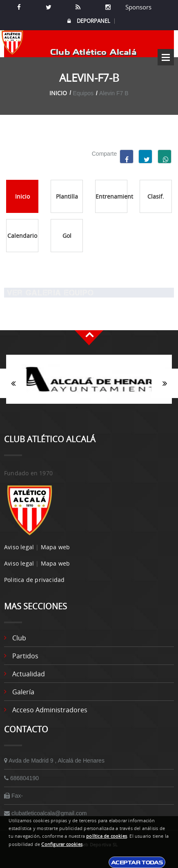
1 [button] (77, 408)
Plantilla (67, 196)
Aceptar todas (137, 862)
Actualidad (29, 674)
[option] (89, 383)
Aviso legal (19, 547)
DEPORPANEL (89, 21)
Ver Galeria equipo (49, 293)
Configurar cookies (62, 844)
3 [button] (101, 408)
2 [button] (89, 408)
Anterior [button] (13, 383)
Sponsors (138, 7)
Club (19, 638)
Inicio (58, 93)
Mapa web (56, 547)
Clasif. (156, 196)
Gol (67, 236)
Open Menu (166, 57)
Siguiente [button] (165, 383)
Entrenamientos (111, 196)
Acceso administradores (50, 710)
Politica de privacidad (34, 580)
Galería (23, 692)
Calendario (22, 236)
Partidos (25, 656)
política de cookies (107, 836)
